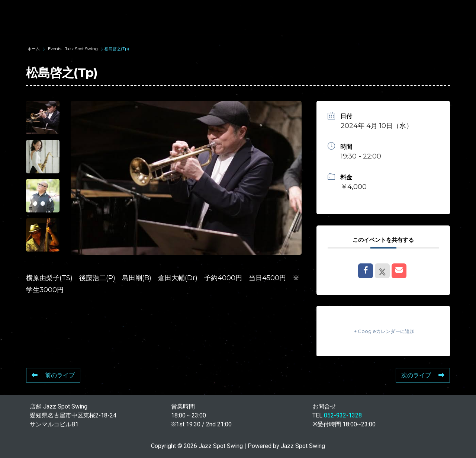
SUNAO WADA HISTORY (180, 10)
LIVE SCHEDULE (332, 10)
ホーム (34, 49)
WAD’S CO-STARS (261, 10)
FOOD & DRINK (397, 10)
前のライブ (53, 375)
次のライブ (423, 375)
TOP (118, 10)
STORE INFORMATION (141, 24)
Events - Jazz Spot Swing (73, 49)
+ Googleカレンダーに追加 (383, 331)
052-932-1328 (343, 415)
